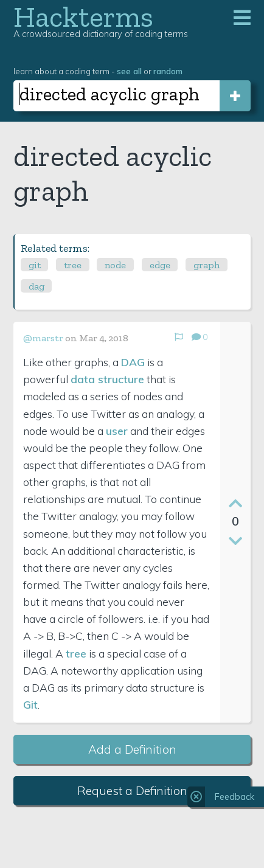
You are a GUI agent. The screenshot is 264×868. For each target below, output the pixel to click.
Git (30, 704)
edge (160, 265)
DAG (133, 362)
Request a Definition (132, 791)
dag (36, 286)
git (35, 265)
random (168, 71)
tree (73, 265)
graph (207, 265)
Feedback (234, 797)
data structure (107, 379)
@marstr (43, 338)
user (117, 431)
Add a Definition (132, 749)
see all (129, 71)
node (115, 265)
